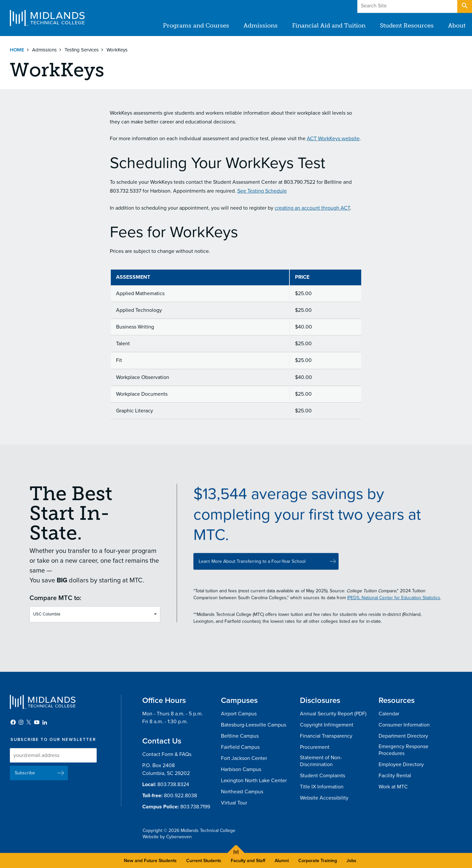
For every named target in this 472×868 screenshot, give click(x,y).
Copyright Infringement (327, 725)
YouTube (37, 722)
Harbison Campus (241, 769)
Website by (167, 837)
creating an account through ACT (312, 208)
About (457, 26)
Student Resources (407, 26)
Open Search (464, 6)
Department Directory (403, 736)
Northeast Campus (242, 792)
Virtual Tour (234, 803)
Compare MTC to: (55, 601)
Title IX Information (322, 787)
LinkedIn (45, 722)
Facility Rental (395, 776)
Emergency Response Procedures (403, 750)
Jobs (351, 861)
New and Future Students (150, 861)
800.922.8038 (180, 796)
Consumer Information (404, 725)
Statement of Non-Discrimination (321, 761)
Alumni (282, 861)
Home (17, 50)
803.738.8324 (173, 784)
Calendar (389, 714)
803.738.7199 (195, 807)
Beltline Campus (240, 736)
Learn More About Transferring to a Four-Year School (252, 567)
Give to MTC (400, 6)
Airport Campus (239, 714)
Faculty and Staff (248, 861)
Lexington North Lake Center (254, 781)
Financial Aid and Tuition (329, 26)
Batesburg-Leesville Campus (254, 725)
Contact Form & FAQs (167, 754)
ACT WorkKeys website (333, 139)
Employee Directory (401, 764)
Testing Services (82, 50)
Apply (440, 6)
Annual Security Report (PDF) (333, 714)
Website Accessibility (324, 798)
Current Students (204, 861)
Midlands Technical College (47, 18)
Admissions (261, 26)
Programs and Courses (196, 26)
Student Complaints (323, 776)
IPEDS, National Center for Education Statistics (394, 604)
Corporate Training (318, 861)
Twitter (29, 722)
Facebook (13, 722)
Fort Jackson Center (244, 758)
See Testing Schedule (262, 191)
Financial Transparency (326, 736)
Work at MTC (393, 787)
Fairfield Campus (240, 747)
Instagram (21, 722)
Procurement (315, 747)
